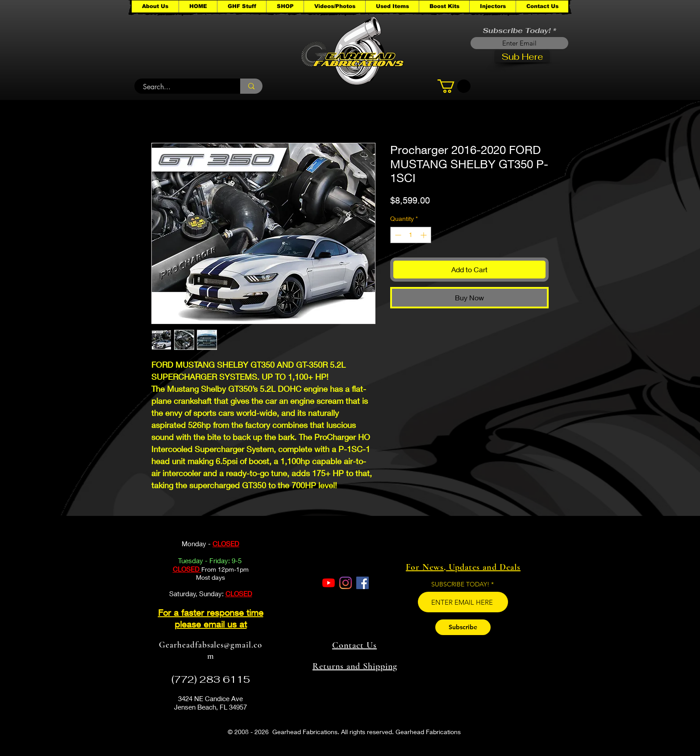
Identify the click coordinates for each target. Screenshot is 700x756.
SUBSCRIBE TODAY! (460, 584)
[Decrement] (397, 235)
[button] (242, 6)
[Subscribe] (463, 627)
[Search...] (182, 87)
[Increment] (424, 235)
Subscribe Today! (517, 31)
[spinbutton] (411, 235)
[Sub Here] (522, 56)
